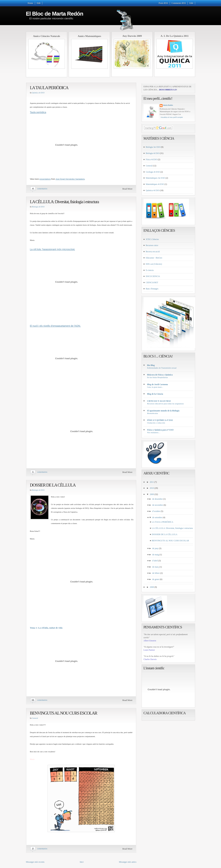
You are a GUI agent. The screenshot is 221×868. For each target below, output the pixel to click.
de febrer (156, 573)
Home (30, 3)
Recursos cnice (152, 245)
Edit (39, 3)
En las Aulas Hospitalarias (157, 377)
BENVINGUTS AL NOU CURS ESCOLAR (63, 713)
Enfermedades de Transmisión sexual (162, 368)
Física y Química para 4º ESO (160, 430)
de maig (156, 555)
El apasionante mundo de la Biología (163, 411)
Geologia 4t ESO (153, 172)
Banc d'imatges (152, 289)
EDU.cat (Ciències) (154, 264)
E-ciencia (150, 270)
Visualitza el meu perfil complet (172, 117)
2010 (152, 488)
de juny (155, 548)
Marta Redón (168, 105)
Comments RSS (179, 3)
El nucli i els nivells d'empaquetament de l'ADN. (55, 326)
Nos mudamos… (154, 432)
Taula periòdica (38, 112)
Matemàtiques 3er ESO (155, 178)
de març (156, 567)
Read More (127, 189)
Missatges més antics (128, 862)
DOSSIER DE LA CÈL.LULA (53, 485)
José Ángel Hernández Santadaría (70, 179)
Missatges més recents (35, 862)
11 (33, 700)
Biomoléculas (153, 413)
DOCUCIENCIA (153, 276)
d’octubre (156, 511)
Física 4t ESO (152, 159)
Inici (82, 862)
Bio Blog (151, 365)
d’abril (155, 561)
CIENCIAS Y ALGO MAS (159, 401)
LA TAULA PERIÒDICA (49, 88)
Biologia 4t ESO (38, 207)
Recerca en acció (153, 252)
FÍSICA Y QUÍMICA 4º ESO (160, 420)
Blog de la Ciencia (155, 394)
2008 (152, 587)
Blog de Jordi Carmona (157, 384)
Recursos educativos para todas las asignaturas (165, 404)
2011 (152, 482)
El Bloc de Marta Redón (55, 14)
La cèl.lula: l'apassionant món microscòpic (52, 249)
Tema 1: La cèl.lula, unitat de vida (46, 628)
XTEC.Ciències (152, 239)
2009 (152, 494)
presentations (45, 179)
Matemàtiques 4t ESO (155, 184)
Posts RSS (163, 3)
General (35, 718)
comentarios (42, 189)
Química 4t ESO (38, 93)
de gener (156, 579)
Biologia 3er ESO (153, 147)
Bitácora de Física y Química (160, 375)
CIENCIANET (152, 282)
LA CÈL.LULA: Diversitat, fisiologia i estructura (64, 202)
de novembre (158, 505)
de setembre (157, 517)
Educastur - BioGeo (154, 258)
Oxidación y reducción (156, 423)
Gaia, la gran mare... (155, 387)
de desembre (157, 499)
